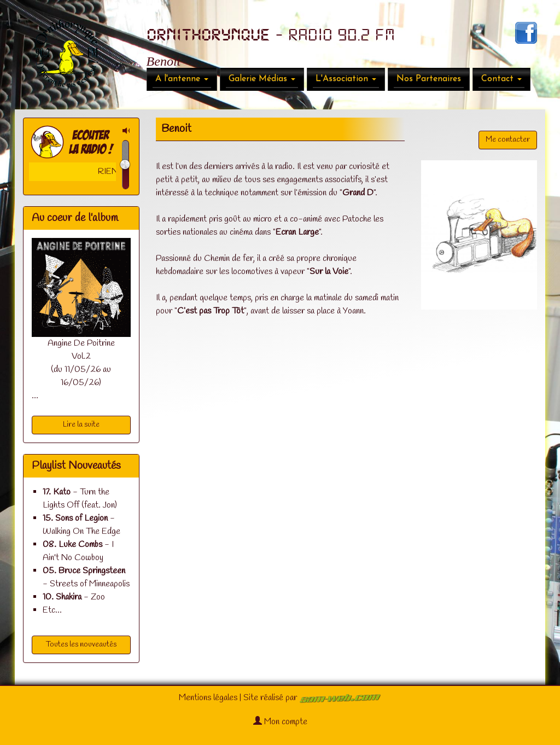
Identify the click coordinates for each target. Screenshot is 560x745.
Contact (501, 79)
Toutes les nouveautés (81, 645)
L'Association (346, 79)
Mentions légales (208, 698)
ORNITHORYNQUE (208, 35)
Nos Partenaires (429, 79)
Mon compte (280, 722)
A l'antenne (182, 79)
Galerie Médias (262, 79)
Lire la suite (81, 425)
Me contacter (508, 140)
